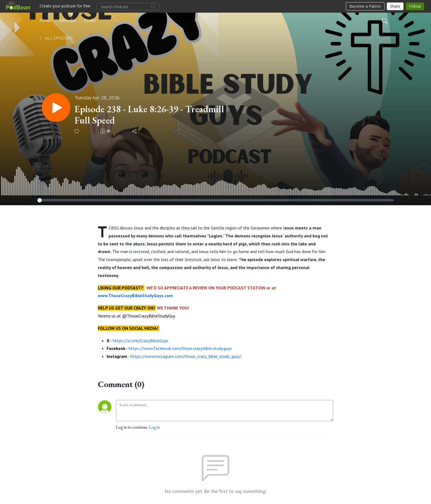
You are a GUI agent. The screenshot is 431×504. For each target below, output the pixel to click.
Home (45, 20)
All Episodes (56, 38)
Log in (154, 427)
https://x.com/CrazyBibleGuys (140, 341)
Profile (90, 20)
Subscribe (67, 20)
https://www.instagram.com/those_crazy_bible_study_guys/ (186, 356)
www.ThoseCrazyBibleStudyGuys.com (135, 295)
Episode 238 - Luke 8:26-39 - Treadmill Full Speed (149, 115)
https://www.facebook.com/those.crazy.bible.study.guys (180, 348)
